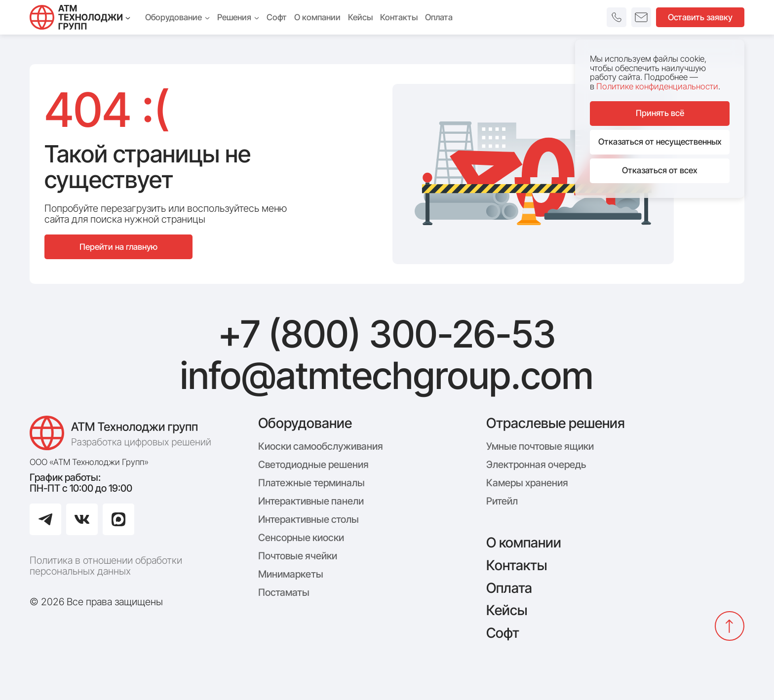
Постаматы (284, 592)
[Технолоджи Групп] (80, 17)
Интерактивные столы (309, 519)
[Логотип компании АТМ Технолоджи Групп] (123, 433)
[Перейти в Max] (118, 519)
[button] (617, 17)
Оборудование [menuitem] (177, 17)
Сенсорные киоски (301, 538)
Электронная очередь (536, 465)
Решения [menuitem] (238, 17)
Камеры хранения (527, 483)
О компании (524, 543)
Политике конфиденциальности (657, 86)
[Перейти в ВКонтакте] (82, 519)
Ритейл (502, 501)
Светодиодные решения (313, 465)
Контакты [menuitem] (399, 17)
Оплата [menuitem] (439, 17)
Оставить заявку (700, 17)
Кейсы (507, 610)
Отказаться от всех (660, 170)
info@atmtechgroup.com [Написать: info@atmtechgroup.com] (387, 376)
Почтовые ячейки (298, 556)
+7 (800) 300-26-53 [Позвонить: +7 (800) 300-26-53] (387, 334)
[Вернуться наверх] (730, 626)
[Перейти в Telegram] (45, 519)
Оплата (509, 588)
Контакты (517, 565)
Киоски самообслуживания (321, 446)
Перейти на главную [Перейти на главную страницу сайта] (118, 247)
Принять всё (660, 113)
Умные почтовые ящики (540, 446)
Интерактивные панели (311, 501)
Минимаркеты (291, 574)
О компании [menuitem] (317, 17)
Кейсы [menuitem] (360, 17)
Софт (503, 633)
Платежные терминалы (311, 483)
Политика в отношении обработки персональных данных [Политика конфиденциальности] (106, 566)
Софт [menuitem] (277, 17)
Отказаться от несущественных (660, 142)
